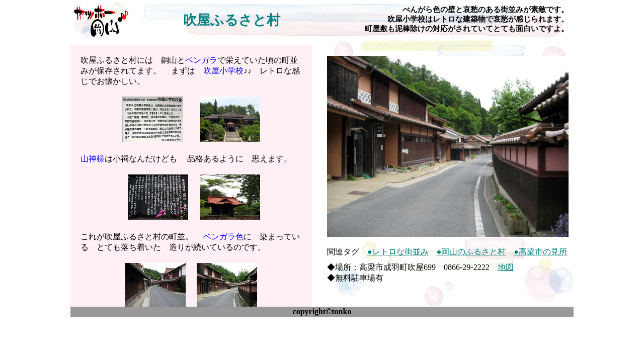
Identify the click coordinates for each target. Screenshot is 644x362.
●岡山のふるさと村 (471, 252)
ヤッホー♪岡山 (101, 20)
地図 (506, 267)
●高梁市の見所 (540, 252)
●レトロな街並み (398, 252)
